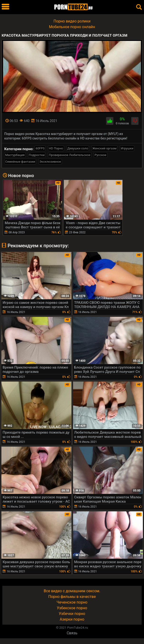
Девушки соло (78, 148)
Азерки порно (72, 619)
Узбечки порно (72, 614)
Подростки (37, 155)
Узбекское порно (72, 608)
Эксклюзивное (50, 162)
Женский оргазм (104, 148)
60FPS (40, 148)
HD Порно (56, 148)
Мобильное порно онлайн (72, 27)
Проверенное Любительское (70, 155)
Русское (100, 155)
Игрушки (127, 148)
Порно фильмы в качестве (72, 597)
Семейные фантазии (20, 162)
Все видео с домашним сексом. (72, 591)
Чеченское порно (72, 602)
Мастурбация (15, 155)
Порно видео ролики (72, 21)
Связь (72, 633)
